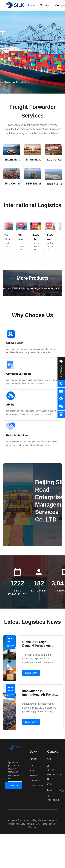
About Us (34, 770)
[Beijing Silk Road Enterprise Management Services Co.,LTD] (15, 748)
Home (32, 765)
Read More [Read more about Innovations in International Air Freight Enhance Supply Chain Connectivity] (31, 722)
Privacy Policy (36, 786)
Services (34, 775)
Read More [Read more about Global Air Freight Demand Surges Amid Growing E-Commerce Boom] (31, 673)
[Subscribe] (14, 785)
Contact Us (35, 781)
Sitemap (33, 827)
